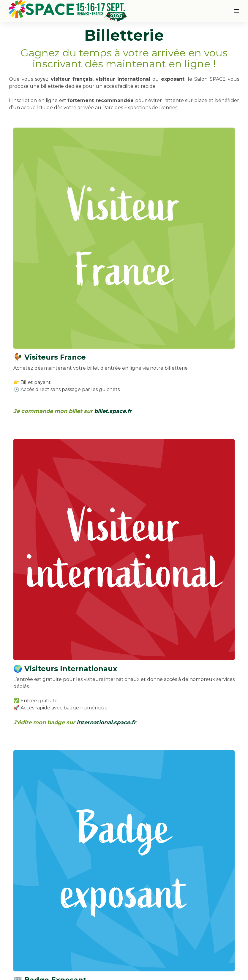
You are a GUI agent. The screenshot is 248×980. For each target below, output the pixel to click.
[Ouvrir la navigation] (236, 11)
